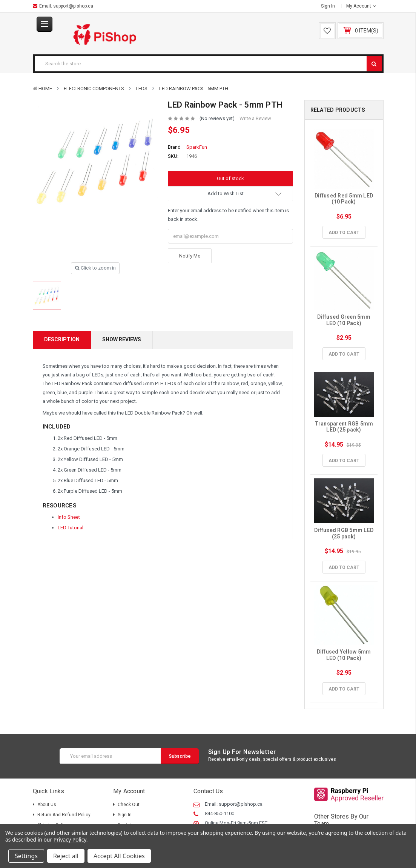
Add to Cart (344, 233)
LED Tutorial (71, 528)
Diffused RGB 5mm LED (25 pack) (344, 533)
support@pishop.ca (73, 6)
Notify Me (190, 256)
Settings (26, 856)
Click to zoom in (95, 268)
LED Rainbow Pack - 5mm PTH (194, 89)
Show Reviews (122, 339)
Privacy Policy (70, 839)
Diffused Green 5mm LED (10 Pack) (344, 320)
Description (62, 339)
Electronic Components (94, 89)
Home (45, 89)
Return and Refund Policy (64, 815)
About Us (47, 805)
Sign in (328, 6)
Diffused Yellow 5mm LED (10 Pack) (345, 655)
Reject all (66, 856)
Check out (129, 805)
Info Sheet (69, 517)
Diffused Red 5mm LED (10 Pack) (344, 199)
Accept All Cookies (119, 856)
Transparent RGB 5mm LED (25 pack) (345, 427)
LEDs (142, 89)
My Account (361, 6)
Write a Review (255, 118)
